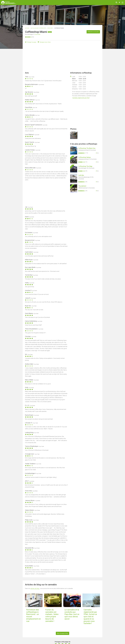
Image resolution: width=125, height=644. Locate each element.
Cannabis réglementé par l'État (81, 98)
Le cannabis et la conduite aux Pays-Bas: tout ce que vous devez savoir (72, 614)
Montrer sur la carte (93, 32)
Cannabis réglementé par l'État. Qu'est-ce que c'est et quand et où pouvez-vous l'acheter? (90, 617)
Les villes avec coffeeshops (38, 28)
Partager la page (31, 42)
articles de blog (35, 588)
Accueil (27, 28)
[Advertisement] (62, 58)
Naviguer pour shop (44, 42)
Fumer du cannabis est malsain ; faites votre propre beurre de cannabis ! (52, 615)
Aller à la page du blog (62, 633)
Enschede (50, 28)
